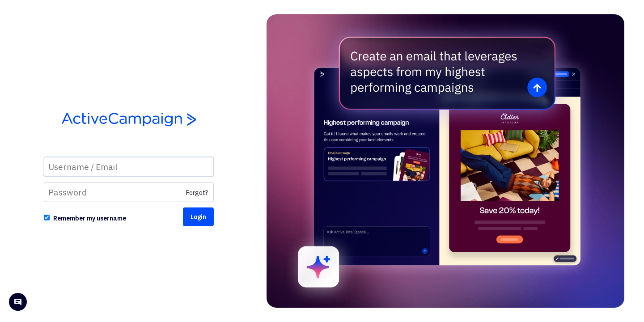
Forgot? (197, 193)
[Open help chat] (18, 303)
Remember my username (90, 218)
